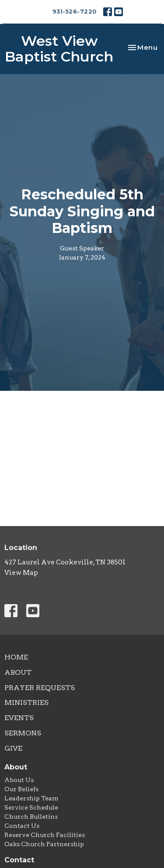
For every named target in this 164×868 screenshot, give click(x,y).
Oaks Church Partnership (44, 844)
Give (13, 748)
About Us (19, 780)
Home (16, 657)
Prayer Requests (40, 688)
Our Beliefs (21, 789)
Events (19, 718)
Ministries (26, 702)
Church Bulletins (31, 817)
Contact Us (22, 826)
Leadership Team (31, 798)
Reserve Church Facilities (45, 835)
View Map (21, 573)
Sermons (23, 733)
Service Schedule (31, 807)
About (18, 672)
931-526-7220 (75, 11)
